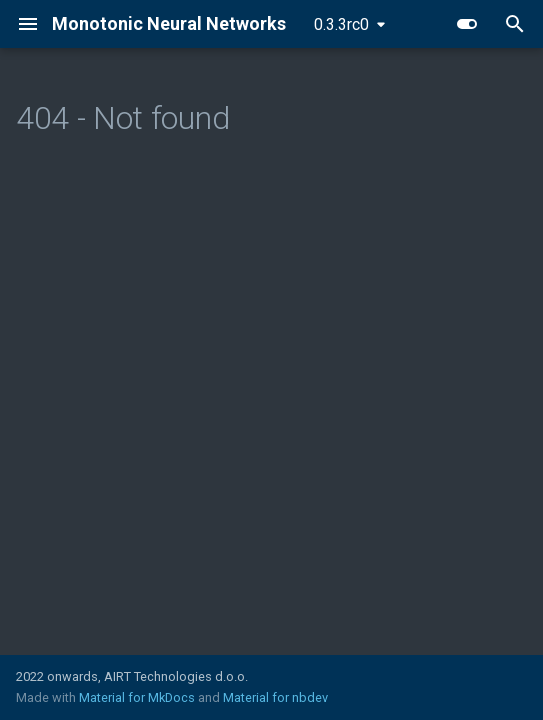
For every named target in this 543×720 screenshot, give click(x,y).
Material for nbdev (275, 697)
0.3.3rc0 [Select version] (341, 24)
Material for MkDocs (138, 697)
